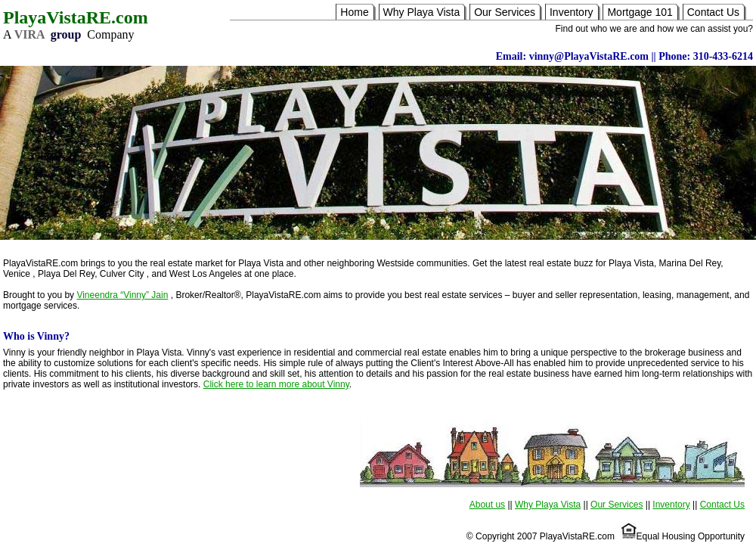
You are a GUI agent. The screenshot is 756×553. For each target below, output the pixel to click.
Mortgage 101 (640, 12)
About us (487, 505)
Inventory (572, 12)
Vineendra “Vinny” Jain (122, 295)
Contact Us (713, 12)
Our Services (505, 12)
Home (354, 12)
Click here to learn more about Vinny (276, 384)
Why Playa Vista (422, 12)
